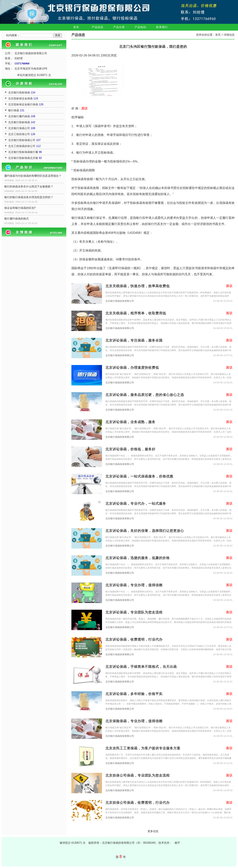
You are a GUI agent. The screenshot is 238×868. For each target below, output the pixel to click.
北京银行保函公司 (19, 128)
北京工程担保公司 (19, 134)
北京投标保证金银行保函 (23, 104)
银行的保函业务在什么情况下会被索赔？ (29, 186)
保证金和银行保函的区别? (20, 208)
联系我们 (162, 27)
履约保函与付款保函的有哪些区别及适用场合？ (33, 176)
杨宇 (177, 843)
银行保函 (14, 110)
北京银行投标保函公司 (22, 140)
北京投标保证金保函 (20, 98)
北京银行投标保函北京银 (23, 158)
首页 (76, 27)
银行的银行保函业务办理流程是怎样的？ (29, 197)
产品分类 (119, 27)
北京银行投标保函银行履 (23, 152)
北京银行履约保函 (19, 116)
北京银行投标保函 (19, 93)
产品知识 (140, 27)
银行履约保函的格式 (16, 219)
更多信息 (153, 831)
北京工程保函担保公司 (22, 146)
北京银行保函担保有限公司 (120, 301)
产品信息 (98, 27)
